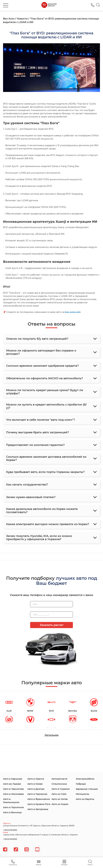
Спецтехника (59, 784)
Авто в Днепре (36, 789)
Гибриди (81, 784)
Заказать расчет (52, 625)
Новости (22, 19)
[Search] (98, 5)
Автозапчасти (59, 779)
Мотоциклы (83, 794)
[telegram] (5, 849)
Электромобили (85, 779)
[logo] (49, 5)
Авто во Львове (12, 784)
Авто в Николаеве (13, 794)
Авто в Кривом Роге (39, 804)
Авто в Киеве (35, 784)
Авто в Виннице (12, 812)
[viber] (27, 849)
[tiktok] (16, 849)
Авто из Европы (85, 799)
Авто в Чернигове (13, 789)
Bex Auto (9, 19)
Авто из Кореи (60, 804)
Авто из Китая (60, 799)
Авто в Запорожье (38, 809)
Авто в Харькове (13, 779)
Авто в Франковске (39, 799)
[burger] (6, 5)
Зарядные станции (87, 789)
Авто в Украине (61, 789)
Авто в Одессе (36, 779)
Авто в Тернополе (13, 807)
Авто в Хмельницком (11, 801)
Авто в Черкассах (37, 794)
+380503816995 (10, 830)
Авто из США (59, 794)
